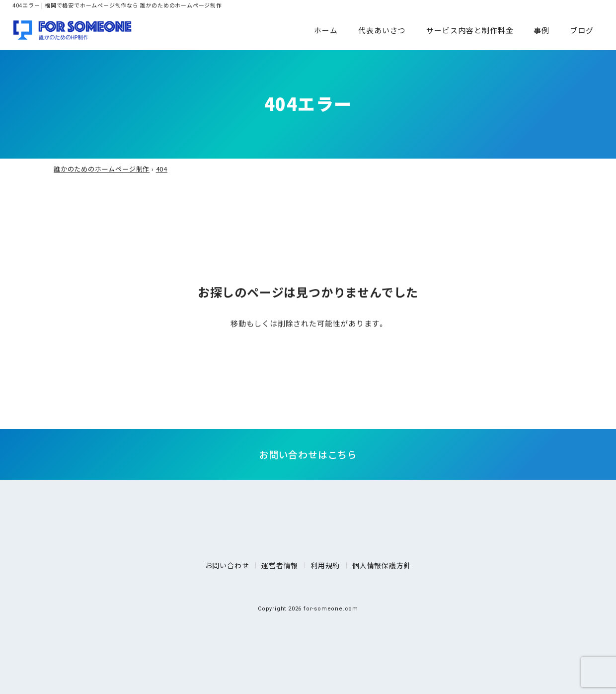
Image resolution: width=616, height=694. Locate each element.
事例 (541, 30)
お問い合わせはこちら (308, 454)
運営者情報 (280, 565)
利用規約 (325, 565)
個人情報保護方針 (382, 565)
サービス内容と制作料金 (470, 30)
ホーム (326, 30)
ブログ (582, 30)
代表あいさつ (382, 30)
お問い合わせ (227, 565)
